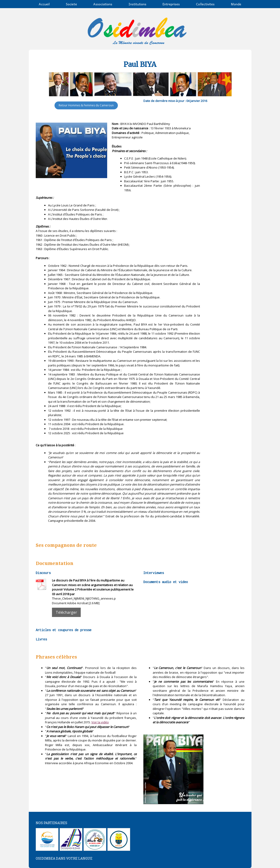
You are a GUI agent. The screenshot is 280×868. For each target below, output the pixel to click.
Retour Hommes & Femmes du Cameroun (86, 105)
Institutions (137, 4)
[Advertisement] (225, 191)
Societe (71, 4)
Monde (236, 4)
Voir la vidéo (100, 722)
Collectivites (205, 4)
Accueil (44, 4)
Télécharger (66, 612)
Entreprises (171, 4)
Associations (103, 4)
